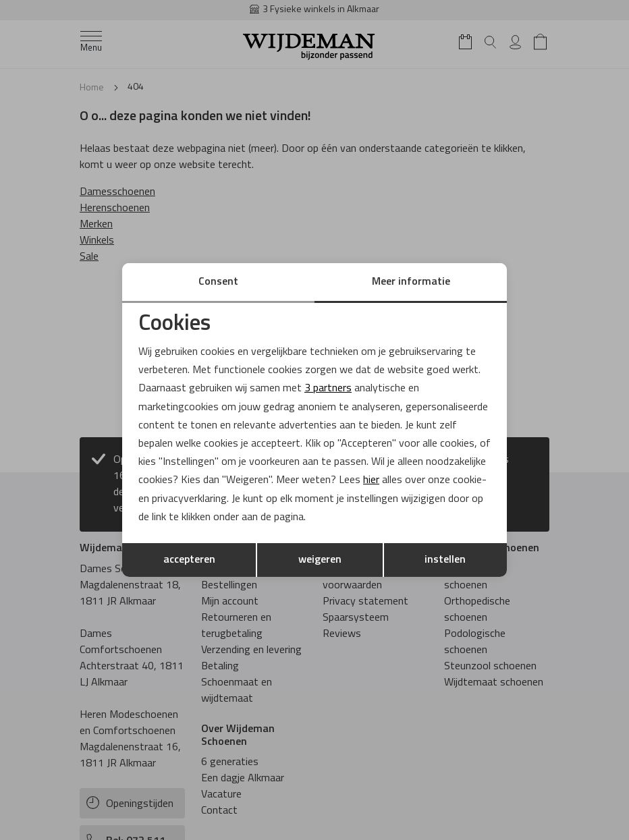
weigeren (320, 560)
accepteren (189, 560)
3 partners (328, 389)
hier (371, 480)
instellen (445, 560)
